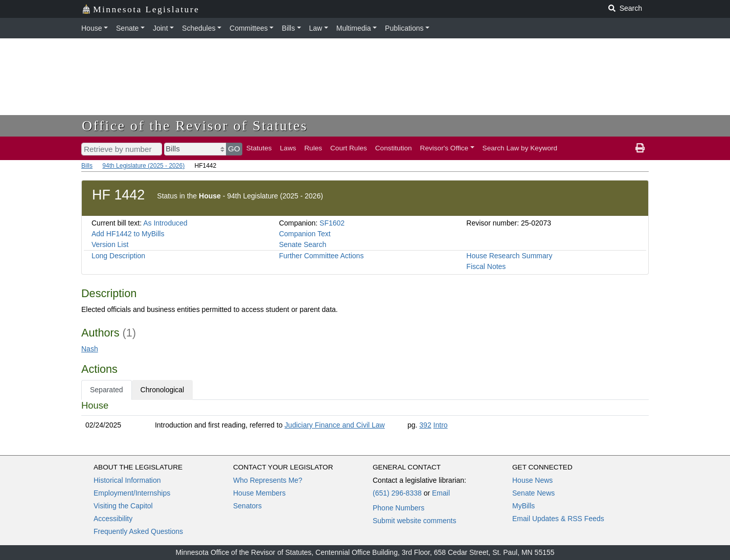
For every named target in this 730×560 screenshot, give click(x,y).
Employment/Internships (132, 493)
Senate (127, 28)
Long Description (118, 256)
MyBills (523, 506)
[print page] (640, 148)
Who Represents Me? (268, 480)
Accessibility (113, 519)
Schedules (199, 28)
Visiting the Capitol (123, 506)
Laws (288, 148)
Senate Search (303, 244)
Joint (161, 28)
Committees (249, 28)
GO (234, 149)
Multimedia (354, 28)
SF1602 (332, 223)
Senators (247, 506)
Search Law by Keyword (520, 148)
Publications (404, 28)
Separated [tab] (107, 390)
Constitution (394, 148)
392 (425, 425)
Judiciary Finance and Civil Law (335, 425)
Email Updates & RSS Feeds (558, 519)
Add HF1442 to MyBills (128, 234)
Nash (90, 349)
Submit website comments (414, 521)
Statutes (259, 148)
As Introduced (165, 223)
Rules (313, 148)
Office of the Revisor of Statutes (195, 126)
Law (316, 28)
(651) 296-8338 (397, 493)
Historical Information (127, 480)
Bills (288, 28)
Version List (110, 244)
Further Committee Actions (322, 256)
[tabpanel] (365, 417)
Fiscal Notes (486, 266)
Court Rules (349, 148)
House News (532, 480)
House (92, 28)
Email (441, 493)
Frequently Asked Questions (138, 531)
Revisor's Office (444, 148)
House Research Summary (509, 256)
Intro (441, 425)
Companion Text (305, 234)
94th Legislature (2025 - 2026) (143, 166)
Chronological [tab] (163, 390)
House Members (259, 493)
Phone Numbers (398, 508)
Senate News (533, 493)
